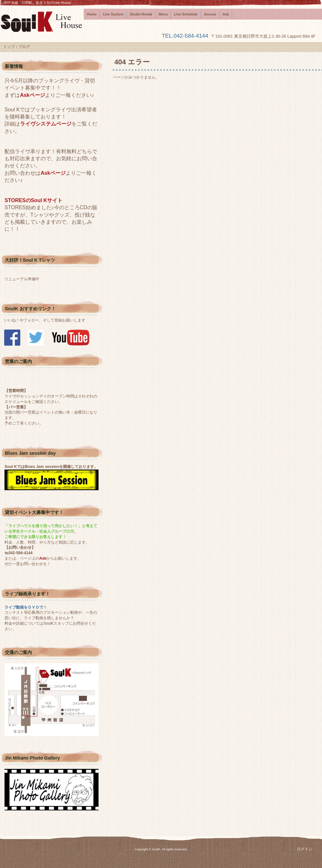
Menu (163, 14)
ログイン (305, 849)
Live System (113, 14)
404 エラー (132, 62)
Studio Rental (141, 14)
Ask (226, 14)
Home (92, 14)
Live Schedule (186, 14)
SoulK (42, 22)
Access (210, 14)
